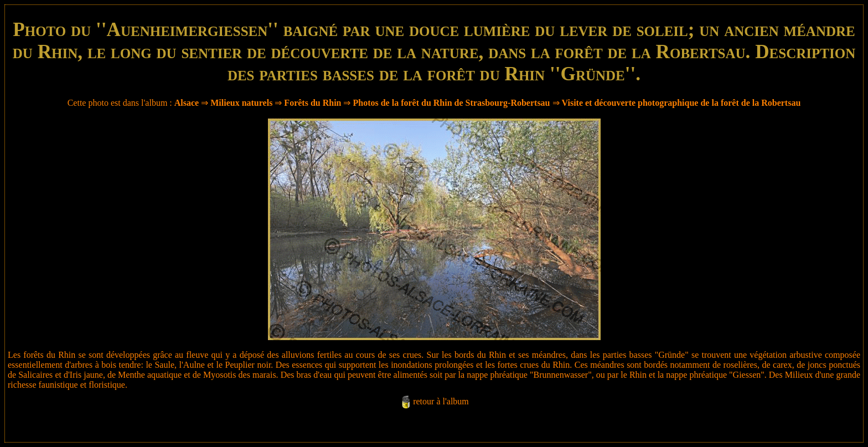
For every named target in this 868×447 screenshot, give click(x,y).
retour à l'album (441, 401)
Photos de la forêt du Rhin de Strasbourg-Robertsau (451, 103)
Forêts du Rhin (312, 103)
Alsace (187, 103)
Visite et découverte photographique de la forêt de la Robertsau (681, 103)
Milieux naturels (241, 103)
